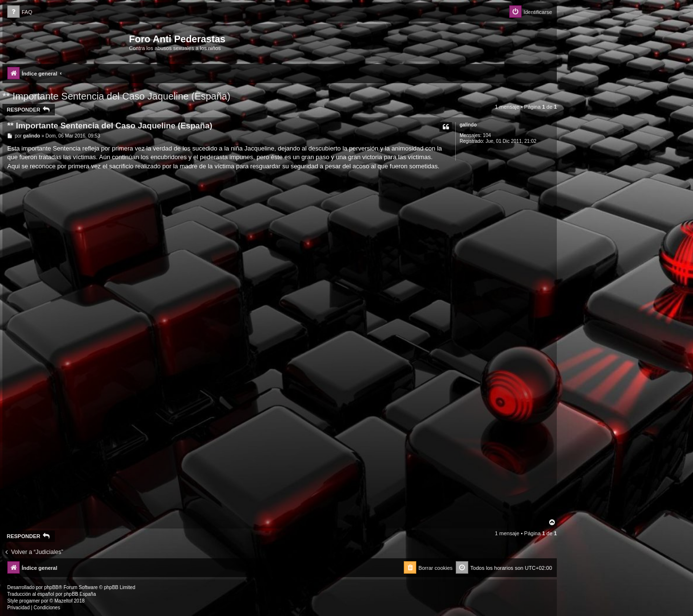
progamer (30, 601)
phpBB (51, 587)
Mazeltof (64, 601)
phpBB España (80, 594)
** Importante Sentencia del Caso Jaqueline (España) (116, 96)
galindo (468, 125)
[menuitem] (20, 12)
